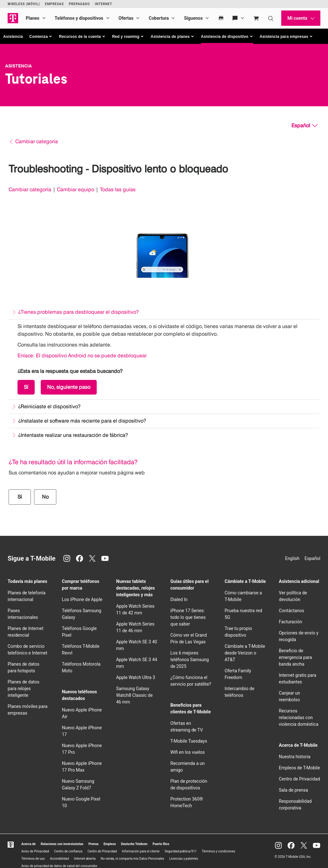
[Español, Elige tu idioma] (304, 126)
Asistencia (13, 37)
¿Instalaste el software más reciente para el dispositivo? (82, 421)
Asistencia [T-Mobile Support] (18, 66)
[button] (41, 37)
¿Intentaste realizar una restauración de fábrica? (73, 435)
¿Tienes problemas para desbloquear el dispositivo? (78, 312)
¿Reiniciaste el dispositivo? (49, 406)
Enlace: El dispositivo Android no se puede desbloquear (82, 356)
